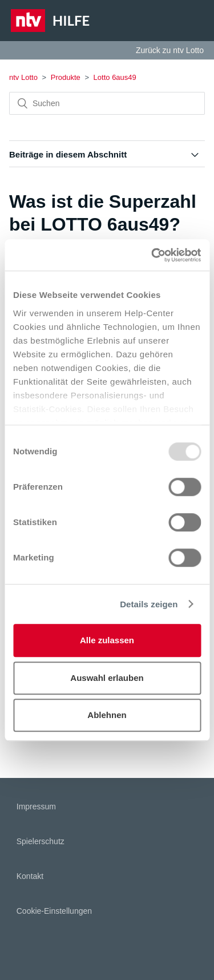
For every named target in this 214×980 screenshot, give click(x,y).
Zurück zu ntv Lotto (170, 50)
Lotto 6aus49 (115, 77)
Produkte (66, 77)
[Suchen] (107, 103)
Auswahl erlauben (107, 678)
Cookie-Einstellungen (54, 911)
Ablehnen (107, 715)
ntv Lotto (23, 77)
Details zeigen (149, 604)
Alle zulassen (107, 640)
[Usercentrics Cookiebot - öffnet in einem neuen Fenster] (152, 255)
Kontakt (30, 876)
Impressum (36, 806)
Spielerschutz (41, 841)
